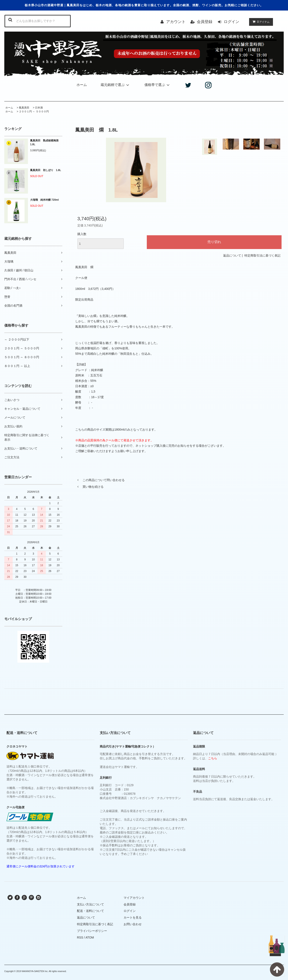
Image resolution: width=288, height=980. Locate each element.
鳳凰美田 (24, 108)
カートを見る (133, 917)
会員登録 (205, 22)
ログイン (231, 22)
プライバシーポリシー (92, 931)
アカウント (176, 22)
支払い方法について (90, 904)
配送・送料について (90, 911)
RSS (80, 937)
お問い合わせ (133, 924)
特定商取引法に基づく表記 (262, 255)
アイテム (260, 22)
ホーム (82, 85)
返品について (232, 255)
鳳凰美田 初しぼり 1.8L (46, 170)
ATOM (90, 937)
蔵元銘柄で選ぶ (116, 85)
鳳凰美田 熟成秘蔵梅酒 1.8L (46, 142)
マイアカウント (134, 898)
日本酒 (39, 108)
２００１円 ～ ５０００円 (34, 112)
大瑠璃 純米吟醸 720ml (44, 200)
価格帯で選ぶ (158, 85)
